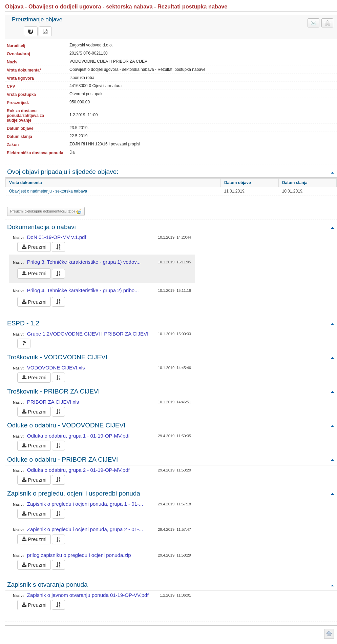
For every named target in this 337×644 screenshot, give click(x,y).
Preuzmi (34, 247)
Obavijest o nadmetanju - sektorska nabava (48, 191)
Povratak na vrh (332, 172)
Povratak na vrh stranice (329, 634)
